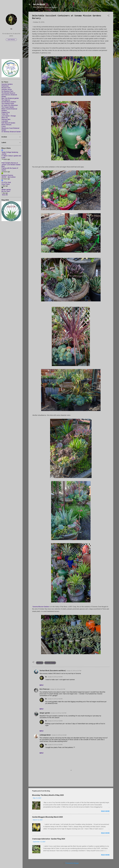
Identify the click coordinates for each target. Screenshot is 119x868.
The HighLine (6, 100)
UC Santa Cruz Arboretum (10, 105)
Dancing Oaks (6, 119)
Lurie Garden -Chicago (9, 116)
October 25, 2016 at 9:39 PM (55, 745)
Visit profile (11, 40)
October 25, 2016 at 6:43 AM (59, 735)
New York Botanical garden (10, 98)
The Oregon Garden (8, 107)
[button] (108, 16)
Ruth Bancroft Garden (8, 123)
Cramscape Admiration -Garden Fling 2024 (49, 839)
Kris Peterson (45, 689)
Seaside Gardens (7, 84)
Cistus (4, 126)
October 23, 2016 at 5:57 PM (74, 671)
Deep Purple (6, 184)
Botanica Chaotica (7, 175)
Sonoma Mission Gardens (41, 607)
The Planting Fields (8, 104)
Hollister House (7, 89)
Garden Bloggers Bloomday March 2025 (47, 817)
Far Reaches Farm (7, 91)
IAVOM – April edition (9, 177)
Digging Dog (6, 112)
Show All (5, 195)
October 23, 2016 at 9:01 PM (58, 689)
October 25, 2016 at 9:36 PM (55, 699)
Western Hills (6, 88)
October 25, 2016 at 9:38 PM (55, 721)
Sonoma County (50, 663)
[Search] (112, 5)
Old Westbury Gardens (9, 102)
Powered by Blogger (71, 863)
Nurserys (40, 663)
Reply (42, 685)
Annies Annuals (6, 125)
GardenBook (39, 4)
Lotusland (5, 121)
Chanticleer (5, 86)
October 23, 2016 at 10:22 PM (58, 713)
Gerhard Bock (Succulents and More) (53, 671)
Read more (105, 811)
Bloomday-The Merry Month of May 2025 (48, 795)
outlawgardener (45, 735)
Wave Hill (5, 118)
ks (46, 677)
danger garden (45, 713)
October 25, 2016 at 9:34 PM (55, 677)
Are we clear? (6, 191)
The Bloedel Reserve (8, 93)
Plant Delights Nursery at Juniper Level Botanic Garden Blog (11, 165)
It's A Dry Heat (6, 182)
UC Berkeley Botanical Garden (11, 132)
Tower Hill (5, 114)
